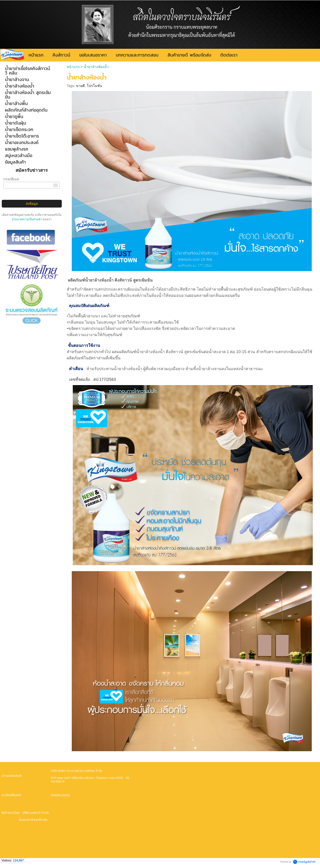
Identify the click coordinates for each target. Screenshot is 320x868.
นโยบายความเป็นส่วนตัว (27, 219)
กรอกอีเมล (11, 179)
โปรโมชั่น (94, 86)
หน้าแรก (74, 67)
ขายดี (80, 86)
